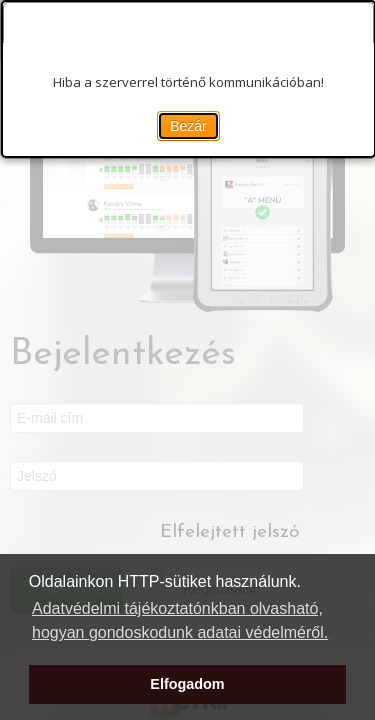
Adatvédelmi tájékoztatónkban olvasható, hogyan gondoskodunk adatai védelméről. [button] (180, 620)
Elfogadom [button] (187, 684)
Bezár (188, 126)
